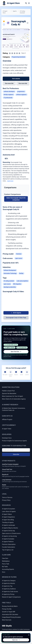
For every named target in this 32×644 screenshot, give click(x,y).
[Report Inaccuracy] (4, 24)
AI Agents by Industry (8, 583)
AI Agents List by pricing (9, 536)
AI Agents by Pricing (8, 594)
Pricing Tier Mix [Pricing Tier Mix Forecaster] (7, 609)
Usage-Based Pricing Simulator (11, 617)
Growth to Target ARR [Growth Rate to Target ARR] (9, 612)
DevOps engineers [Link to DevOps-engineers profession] (9, 95)
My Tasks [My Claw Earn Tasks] (5, 567)
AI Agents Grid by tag (8, 531)
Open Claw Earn (16, 352)
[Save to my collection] (28, 23)
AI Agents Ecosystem (8, 509)
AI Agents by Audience (9, 589)
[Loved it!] (27, 372)
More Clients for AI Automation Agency (14, 399)
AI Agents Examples (8, 539)
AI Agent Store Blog (8, 520)
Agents (15, 11)
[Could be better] (11, 372)
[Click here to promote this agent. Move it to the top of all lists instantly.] (4, 21)
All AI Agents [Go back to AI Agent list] (16, 313)
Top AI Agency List (8, 550)
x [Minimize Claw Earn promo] (29, 635)
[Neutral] (16, 372)
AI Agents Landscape (8, 525)
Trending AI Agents (8, 522)
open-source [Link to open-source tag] (19, 258)
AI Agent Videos (7, 514)
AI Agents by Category (9, 581)
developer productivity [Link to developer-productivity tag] (10, 287)
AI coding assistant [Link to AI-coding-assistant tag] (9, 281)
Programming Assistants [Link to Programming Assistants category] (19, 57)
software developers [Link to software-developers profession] (9, 91)
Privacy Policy (6, 500)
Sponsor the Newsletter (9, 393)
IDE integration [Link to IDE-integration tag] (17, 284)
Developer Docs (7, 438)
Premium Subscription (9, 544)
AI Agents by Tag (7, 586)
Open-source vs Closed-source (11, 533)
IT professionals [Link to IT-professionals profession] (8, 98)
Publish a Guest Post (8, 391)
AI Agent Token (7, 429)
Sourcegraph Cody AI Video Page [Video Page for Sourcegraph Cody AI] (16, 318)
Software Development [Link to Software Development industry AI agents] (10, 270)
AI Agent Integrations (8, 517)
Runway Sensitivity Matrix (10, 606)
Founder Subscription (9, 547)
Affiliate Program (7, 419)
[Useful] (22, 372)
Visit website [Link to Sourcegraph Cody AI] (16, 79)
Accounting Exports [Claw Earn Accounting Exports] (8, 569)
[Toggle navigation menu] (29, 3)
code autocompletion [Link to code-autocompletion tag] (22, 281)
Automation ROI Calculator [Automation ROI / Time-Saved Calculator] (10, 614)
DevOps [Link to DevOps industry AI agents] (21, 273)
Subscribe (16, 454)
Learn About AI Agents (9, 511)
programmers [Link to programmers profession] (21, 91)
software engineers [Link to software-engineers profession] (21, 95)
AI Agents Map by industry (10, 528)
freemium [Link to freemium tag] (19, 254)
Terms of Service (7, 497)
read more (10, 181)
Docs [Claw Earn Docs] (4, 572)
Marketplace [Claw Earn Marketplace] (6, 561)
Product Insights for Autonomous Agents (14, 441)
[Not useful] (5, 372)
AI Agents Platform (8, 542)
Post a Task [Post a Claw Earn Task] (6, 564)
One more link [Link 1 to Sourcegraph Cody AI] (9, 83)
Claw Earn (5, 558)
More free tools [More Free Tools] (7, 620)
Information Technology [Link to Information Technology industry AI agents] (10, 273)
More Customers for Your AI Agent (12, 396)
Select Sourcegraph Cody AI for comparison (16, 199)
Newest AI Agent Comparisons (11, 597)
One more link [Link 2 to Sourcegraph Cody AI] (23, 83)
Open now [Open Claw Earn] (16, 640)
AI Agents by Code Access (10, 592)
